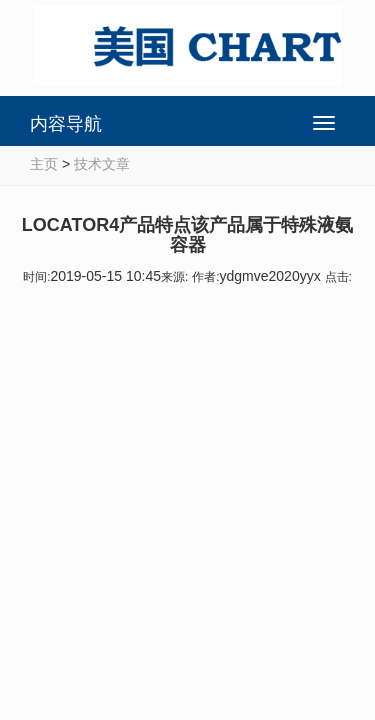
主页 (44, 164)
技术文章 (102, 164)
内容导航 (66, 124)
